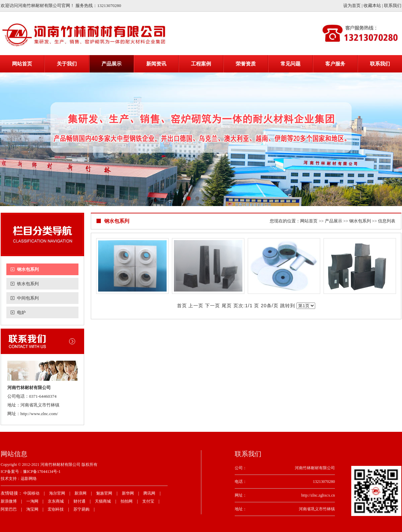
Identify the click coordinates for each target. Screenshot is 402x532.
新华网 (128, 493)
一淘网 (32, 501)
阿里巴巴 (9, 509)
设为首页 (352, 6)
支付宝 (148, 501)
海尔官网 (57, 493)
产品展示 (334, 221)
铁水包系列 (28, 284)
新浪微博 (9, 501)
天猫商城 (103, 501)
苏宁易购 (81, 509)
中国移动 (31, 493)
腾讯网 (149, 493)
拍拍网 (127, 501)
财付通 (79, 501)
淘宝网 (32, 509)
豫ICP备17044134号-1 (42, 472)
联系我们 (393, 6)
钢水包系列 (28, 269)
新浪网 (80, 493)
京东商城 (56, 501)
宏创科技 (56, 509)
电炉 (21, 312)
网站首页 (309, 221)
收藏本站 (372, 6)
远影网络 (29, 479)
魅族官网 (104, 493)
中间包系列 (28, 298)
